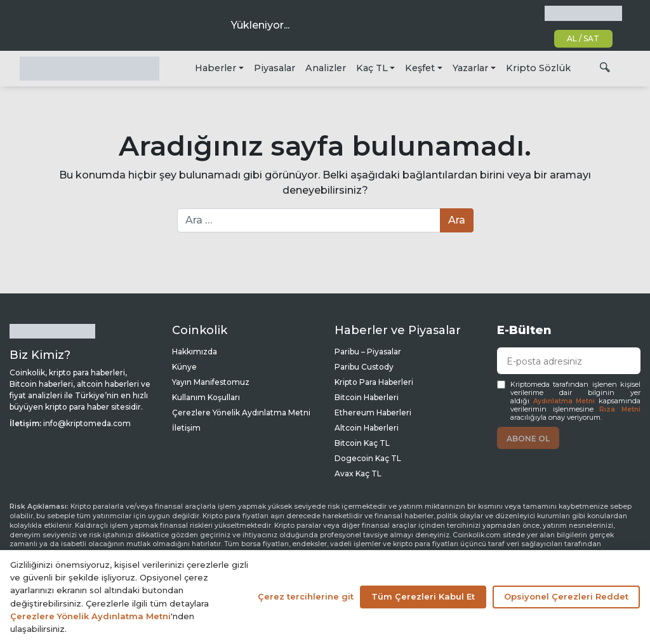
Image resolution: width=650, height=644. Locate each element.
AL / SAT (583, 38)
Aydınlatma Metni (564, 401)
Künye (184, 367)
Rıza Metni (620, 409)
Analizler (326, 68)
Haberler (216, 68)
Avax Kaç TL (358, 473)
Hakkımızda (195, 352)
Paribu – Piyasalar (368, 352)
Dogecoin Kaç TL (368, 458)
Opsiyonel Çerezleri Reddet (566, 596)
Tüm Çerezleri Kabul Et (423, 596)
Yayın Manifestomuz (211, 382)
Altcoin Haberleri (367, 428)
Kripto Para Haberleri (374, 382)
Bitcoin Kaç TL (362, 443)
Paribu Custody (364, 367)
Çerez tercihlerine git (306, 596)
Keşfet (420, 68)
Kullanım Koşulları (206, 397)
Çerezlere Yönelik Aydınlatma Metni (241, 413)
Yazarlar (470, 68)
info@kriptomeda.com (87, 423)
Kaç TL (372, 68)
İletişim (186, 428)
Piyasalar (275, 68)
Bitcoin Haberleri (367, 397)
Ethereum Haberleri (373, 413)
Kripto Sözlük (538, 68)
